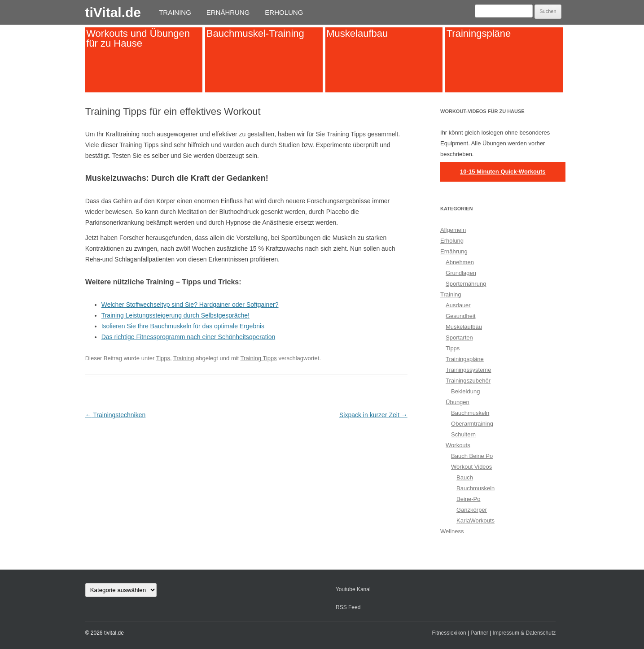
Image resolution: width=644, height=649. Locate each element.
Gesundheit (461, 316)
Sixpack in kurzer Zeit (373, 415)
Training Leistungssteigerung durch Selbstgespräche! (175, 315)
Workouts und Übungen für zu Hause (138, 38)
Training (175, 12)
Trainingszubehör (468, 381)
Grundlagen (461, 273)
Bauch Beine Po (472, 456)
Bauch (465, 477)
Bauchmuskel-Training (255, 33)
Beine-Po (468, 499)
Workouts (458, 445)
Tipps (163, 358)
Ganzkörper (472, 510)
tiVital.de (113, 12)
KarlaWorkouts (475, 521)
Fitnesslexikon (449, 633)
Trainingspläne (479, 33)
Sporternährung (466, 284)
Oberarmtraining (472, 424)
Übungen (458, 402)
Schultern (463, 434)
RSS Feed (348, 607)
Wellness (452, 531)
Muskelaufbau (357, 33)
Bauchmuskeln (470, 413)
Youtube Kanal (353, 589)
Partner (479, 633)
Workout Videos (471, 467)
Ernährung (228, 12)
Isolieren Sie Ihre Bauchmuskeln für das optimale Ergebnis (183, 326)
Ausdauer (458, 305)
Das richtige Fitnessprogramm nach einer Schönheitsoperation (188, 337)
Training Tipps (259, 358)
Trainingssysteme (468, 370)
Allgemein (453, 230)
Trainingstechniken (116, 415)
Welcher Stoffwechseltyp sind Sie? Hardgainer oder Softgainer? (190, 305)
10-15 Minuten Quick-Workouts (503, 172)
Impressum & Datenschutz (524, 633)
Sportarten (459, 338)
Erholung (284, 12)
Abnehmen (460, 262)
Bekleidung (465, 391)
